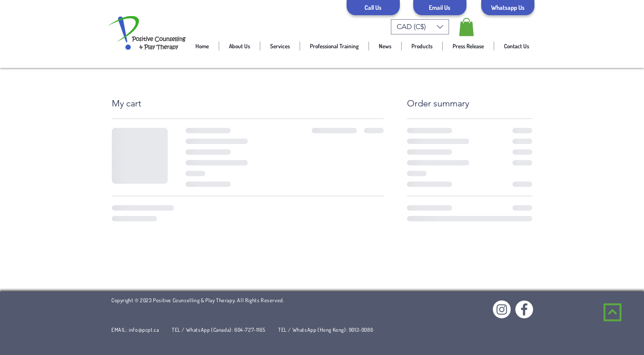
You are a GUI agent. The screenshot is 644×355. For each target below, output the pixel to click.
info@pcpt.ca (144, 330)
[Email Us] (440, 8)
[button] (420, 27)
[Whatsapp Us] (508, 8)
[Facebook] (524, 309)
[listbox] (420, 27)
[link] (466, 27)
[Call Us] (373, 8)
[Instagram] (502, 309)
